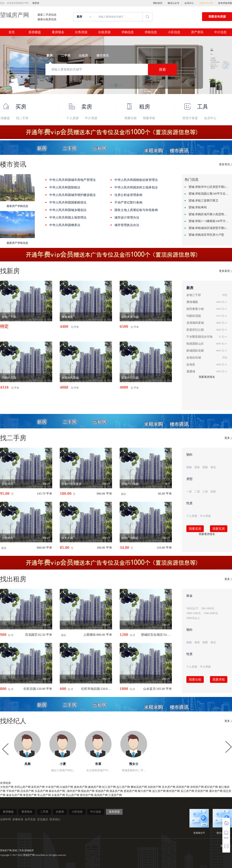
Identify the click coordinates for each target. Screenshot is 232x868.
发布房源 (114, 812)
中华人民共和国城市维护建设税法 (72, 195)
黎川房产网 (145, 791)
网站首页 (158, 3)
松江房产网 (109, 787)
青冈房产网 (87, 795)
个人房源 (72, 118)
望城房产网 (14, 15)
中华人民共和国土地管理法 (68, 217)
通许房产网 (216, 791)
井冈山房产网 (22, 787)
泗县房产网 (116, 791)
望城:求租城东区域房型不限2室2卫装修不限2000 (209, 228)
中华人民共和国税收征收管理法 (136, 180)
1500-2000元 (211, 613)
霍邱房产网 (211, 787)
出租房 (60, 812)
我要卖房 (195, 529)
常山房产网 (44, 795)
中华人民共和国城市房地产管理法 (72, 180)
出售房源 (81, 32)
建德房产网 (95, 787)
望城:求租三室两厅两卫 (203, 201)
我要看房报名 (207, 377)
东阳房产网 (154, 787)
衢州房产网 (173, 791)
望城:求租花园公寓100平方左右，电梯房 (209, 194)
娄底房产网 (130, 791)
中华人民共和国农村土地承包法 (136, 187)
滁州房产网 (74, 791)
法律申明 (5, 819)
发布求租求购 (225, 3)
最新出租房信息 (47, 19)
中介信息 (220, 32)
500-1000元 (208, 608)
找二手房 (22, 118)
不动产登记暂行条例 (128, 202)
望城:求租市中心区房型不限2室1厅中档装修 (209, 187)
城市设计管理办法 (127, 217)
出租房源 (104, 32)
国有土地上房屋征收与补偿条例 (136, 210)
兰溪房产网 (115, 795)
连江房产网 (123, 787)
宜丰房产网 (169, 787)
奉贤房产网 (30, 795)
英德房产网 (102, 791)
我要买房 (219, 529)
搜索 (162, 70)
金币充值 (30, 819)
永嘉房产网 (58, 795)
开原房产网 (201, 791)
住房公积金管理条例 (128, 195)
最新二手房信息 (47, 15)
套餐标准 (18, 819)
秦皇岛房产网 (57, 791)
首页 (12, 32)
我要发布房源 (217, 17)
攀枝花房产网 (139, 787)
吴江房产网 (187, 791)
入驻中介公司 (206, 3)
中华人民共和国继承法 (65, 225)
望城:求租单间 (198, 207)
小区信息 (174, 32)
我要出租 (130, 118)
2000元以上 (193, 618)
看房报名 (58, 32)
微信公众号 (173, 3)
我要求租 (149, 118)
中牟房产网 (52, 787)
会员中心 (189, 3)
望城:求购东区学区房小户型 (206, 235)
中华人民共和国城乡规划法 (68, 210)
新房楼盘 (35, 32)
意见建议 (43, 819)
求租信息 (151, 32)
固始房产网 (88, 791)
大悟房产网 (7, 787)
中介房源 (91, 118)
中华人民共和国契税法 (65, 187)
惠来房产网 (81, 787)
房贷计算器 (190, 118)
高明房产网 (183, 787)
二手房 (44, 812)
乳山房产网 (72, 795)
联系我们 (55, 819)
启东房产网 (27, 791)
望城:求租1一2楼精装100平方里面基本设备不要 (209, 221)
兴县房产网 (41, 791)
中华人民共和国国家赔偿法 (68, 202)
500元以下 (192, 608)
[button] (6, 65)
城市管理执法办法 (127, 225)
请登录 (36, 3)
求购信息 (128, 32)
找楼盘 (5, 118)
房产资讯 (197, 32)
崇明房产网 (197, 787)
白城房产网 (66, 787)
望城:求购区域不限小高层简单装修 (209, 214)
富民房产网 (38, 787)
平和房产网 (13, 791)
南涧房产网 (101, 795)
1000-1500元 (194, 613)
